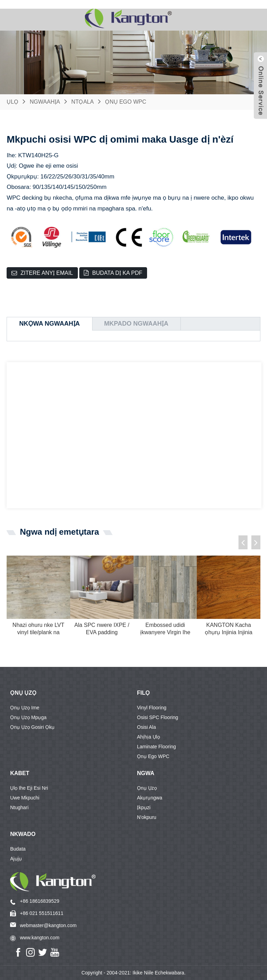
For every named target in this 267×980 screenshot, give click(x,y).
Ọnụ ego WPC (126, 102)
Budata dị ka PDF (117, 273)
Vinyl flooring (152, 708)
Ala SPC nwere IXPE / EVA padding (102, 629)
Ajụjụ (16, 859)
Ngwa (146, 773)
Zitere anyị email (47, 273)
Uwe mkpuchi (25, 798)
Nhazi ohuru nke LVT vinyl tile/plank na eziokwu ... (38, 629)
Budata (18, 849)
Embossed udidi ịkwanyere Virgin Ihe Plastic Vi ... (165, 629)
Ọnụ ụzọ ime (25, 708)
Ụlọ (13, 102)
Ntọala (83, 102)
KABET (20, 773)
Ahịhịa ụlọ (148, 737)
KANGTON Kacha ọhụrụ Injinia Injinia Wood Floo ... (229, 629)
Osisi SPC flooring (157, 717)
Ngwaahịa (45, 102)
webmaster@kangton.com (48, 925)
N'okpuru (147, 817)
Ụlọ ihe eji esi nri (29, 788)
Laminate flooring (156, 747)
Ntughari (19, 807)
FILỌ (143, 693)
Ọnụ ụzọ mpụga (28, 717)
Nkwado (23, 834)
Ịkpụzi (144, 807)
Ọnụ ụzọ (23, 693)
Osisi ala (146, 727)
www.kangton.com (40, 938)
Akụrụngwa (149, 798)
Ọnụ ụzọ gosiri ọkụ (32, 727)
